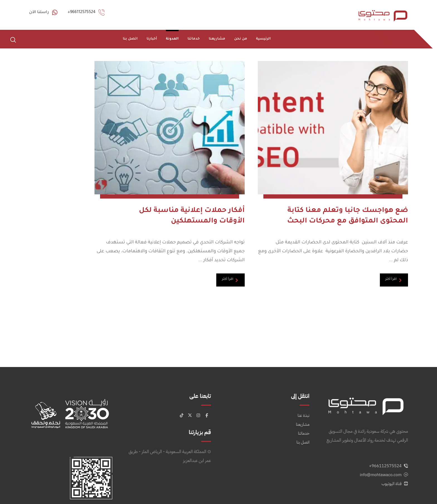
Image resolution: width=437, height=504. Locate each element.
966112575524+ (389, 447)
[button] (13, 40)
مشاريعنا (303, 406)
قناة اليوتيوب (395, 465)
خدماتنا (304, 415)
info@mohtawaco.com (384, 456)
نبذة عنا (304, 397)
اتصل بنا (303, 424)
